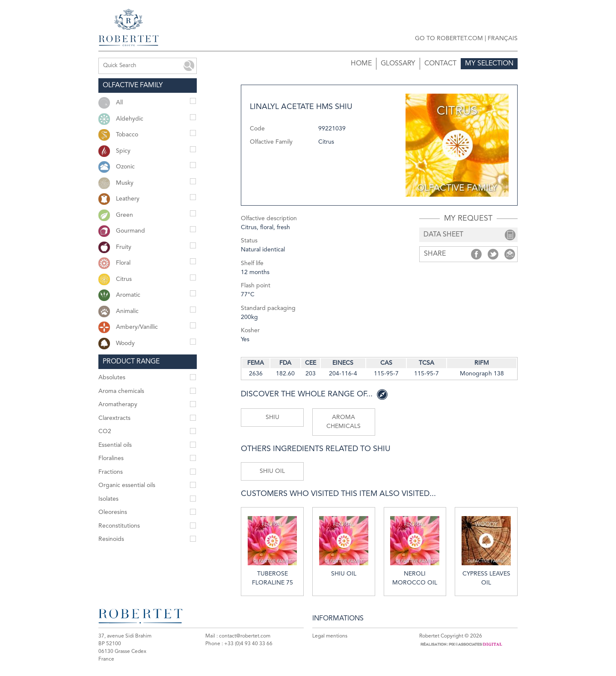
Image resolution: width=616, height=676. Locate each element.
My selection (489, 64)
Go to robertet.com (449, 38)
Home (361, 64)
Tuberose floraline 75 (272, 551)
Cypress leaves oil (486, 551)
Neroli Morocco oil (415, 551)
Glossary (398, 64)
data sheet (443, 235)
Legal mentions (330, 636)
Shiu (272, 417)
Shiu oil (272, 471)
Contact (440, 64)
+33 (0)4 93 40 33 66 (248, 644)
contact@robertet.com (245, 636)
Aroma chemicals (344, 422)
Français (503, 38)
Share (476, 254)
